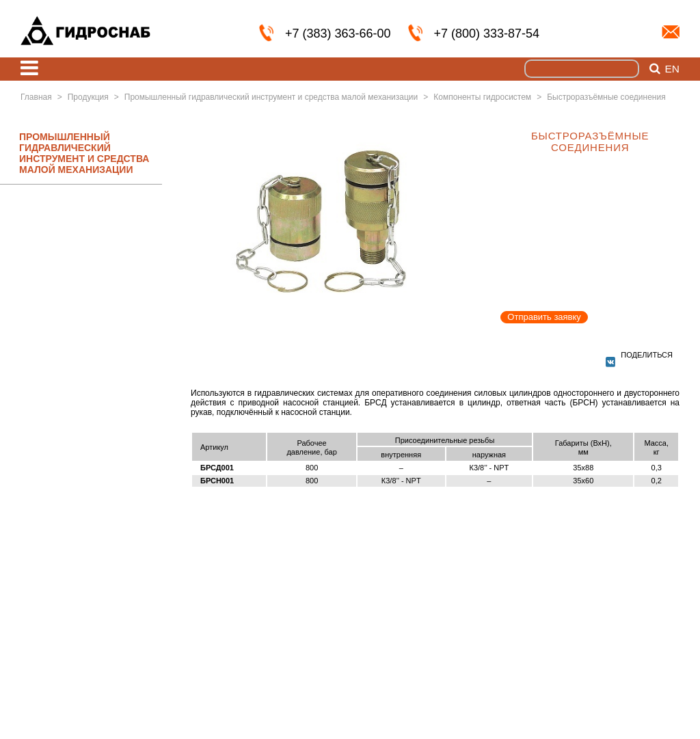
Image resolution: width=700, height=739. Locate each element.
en (672, 69)
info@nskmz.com (671, 32)
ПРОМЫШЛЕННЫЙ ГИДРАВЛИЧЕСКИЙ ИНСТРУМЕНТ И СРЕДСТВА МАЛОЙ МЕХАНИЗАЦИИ (84, 153)
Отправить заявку (544, 317)
